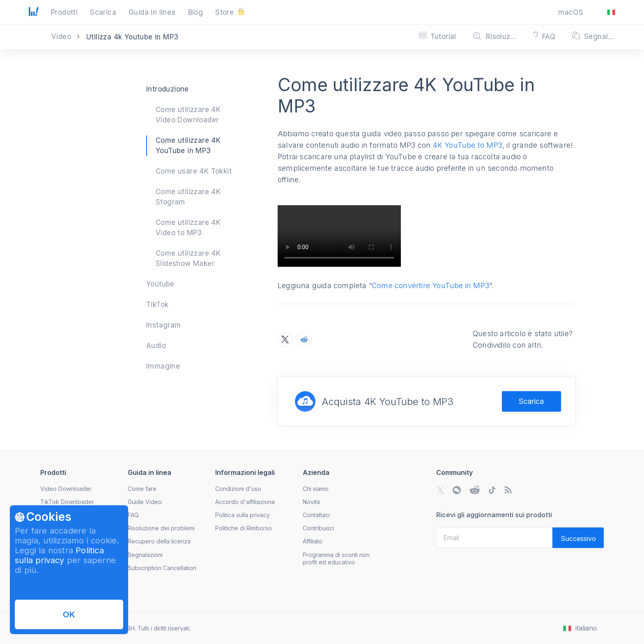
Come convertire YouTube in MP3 (430, 285)
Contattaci (316, 515)
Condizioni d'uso (238, 489)
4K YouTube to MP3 (468, 145)
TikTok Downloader (67, 502)
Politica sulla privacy (59, 555)
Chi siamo (316, 489)
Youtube (160, 284)
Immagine (163, 366)
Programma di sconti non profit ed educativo (336, 558)
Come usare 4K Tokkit (194, 171)
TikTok (157, 305)
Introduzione (168, 89)
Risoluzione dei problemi (161, 528)
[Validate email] (578, 538)
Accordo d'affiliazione (245, 502)
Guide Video (145, 502)
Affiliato (313, 541)
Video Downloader (66, 489)
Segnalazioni (145, 555)
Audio (156, 346)
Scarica (531, 401)
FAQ (133, 515)
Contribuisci (319, 528)
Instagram (164, 325)
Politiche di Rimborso (244, 528)
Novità (311, 502)
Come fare (142, 489)
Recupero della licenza (159, 541)
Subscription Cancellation (162, 568)
